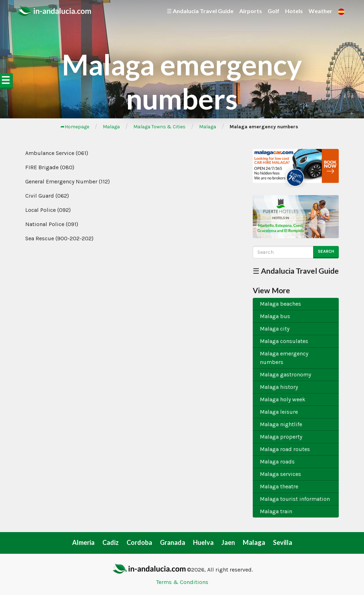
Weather (320, 11)
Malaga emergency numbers (284, 358)
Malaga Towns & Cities (159, 127)
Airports (251, 11)
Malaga (111, 127)
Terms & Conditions (182, 582)
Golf (274, 11)
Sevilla (283, 542)
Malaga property (281, 437)
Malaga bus (275, 316)
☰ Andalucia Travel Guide (200, 11)
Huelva (203, 542)
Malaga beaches (280, 304)
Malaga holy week (283, 399)
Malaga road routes (285, 449)
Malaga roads (277, 462)
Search (326, 251)
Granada (173, 542)
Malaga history (279, 387)
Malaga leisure (279, 412)
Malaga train (276, 511)
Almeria (83, 542)
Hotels (294, 11)
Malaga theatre (279, 486)
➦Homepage (75, 127)
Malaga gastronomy (285, 374)
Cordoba (139, 542)
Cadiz (111, 542)
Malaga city (275, 329)
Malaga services (280, 474)
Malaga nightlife (281, 424)
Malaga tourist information (295, 499)
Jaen (228, 542)
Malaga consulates (284, 341)
